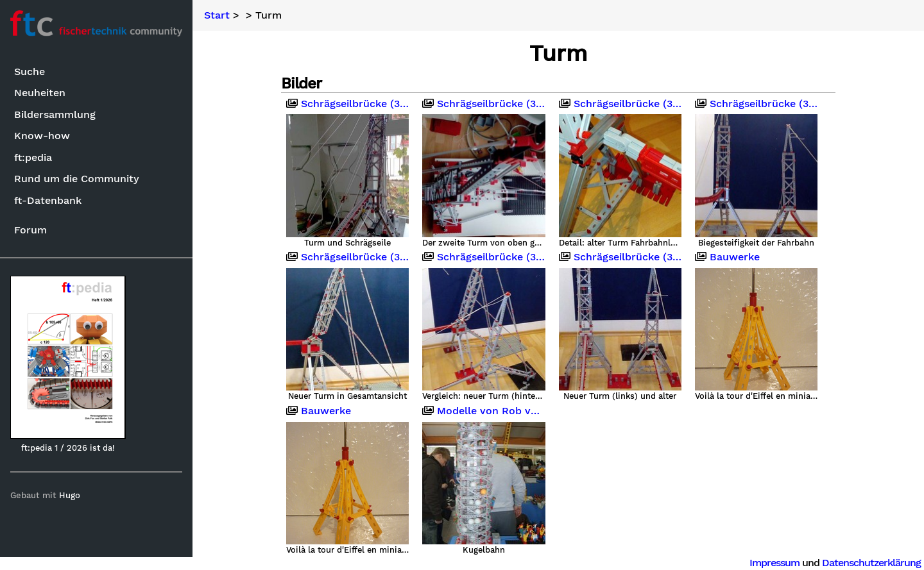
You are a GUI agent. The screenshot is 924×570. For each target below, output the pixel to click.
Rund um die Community (77, 179)
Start (217, 15)
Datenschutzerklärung (871, 563)
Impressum (774, 563)
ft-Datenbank (48, 200)
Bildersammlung (55, 114)
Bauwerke (727, 257)
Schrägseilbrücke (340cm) (347, 104)
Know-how (42, 136)
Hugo (70, 495)
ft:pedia (33, 157)
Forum (30, 230)
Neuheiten (40, 93)
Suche (30, 71)
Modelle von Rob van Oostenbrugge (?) (483, 411)
